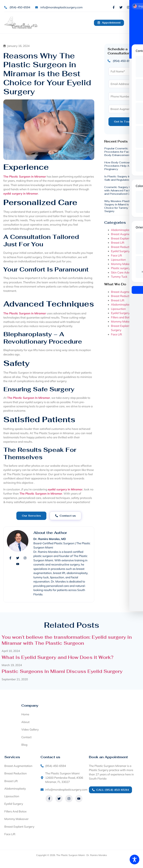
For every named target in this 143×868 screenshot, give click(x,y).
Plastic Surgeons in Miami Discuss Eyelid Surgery (62, 671)
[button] (135, 23)
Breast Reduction (122, 247)
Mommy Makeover (123, 264)
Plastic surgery (120, 268)
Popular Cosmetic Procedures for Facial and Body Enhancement (121, 152)
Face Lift (116, 255)
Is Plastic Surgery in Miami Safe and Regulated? (121, 178)
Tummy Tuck (119, 277)
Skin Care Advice (122, 272)
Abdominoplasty (122, 230)
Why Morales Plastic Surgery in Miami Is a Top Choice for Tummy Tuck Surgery (121, 206)
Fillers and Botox (122, 317)
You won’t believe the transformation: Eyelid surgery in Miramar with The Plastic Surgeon (67, 640)
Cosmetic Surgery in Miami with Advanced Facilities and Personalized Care (122, 191)
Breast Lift (118, 243)
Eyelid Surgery (120, 251)
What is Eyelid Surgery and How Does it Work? (57, 657)
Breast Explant (120, 238)
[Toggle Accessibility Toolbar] (134, 859)
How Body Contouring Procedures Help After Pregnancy (119, 166)
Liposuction (118, 260)
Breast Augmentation (125, 234)
